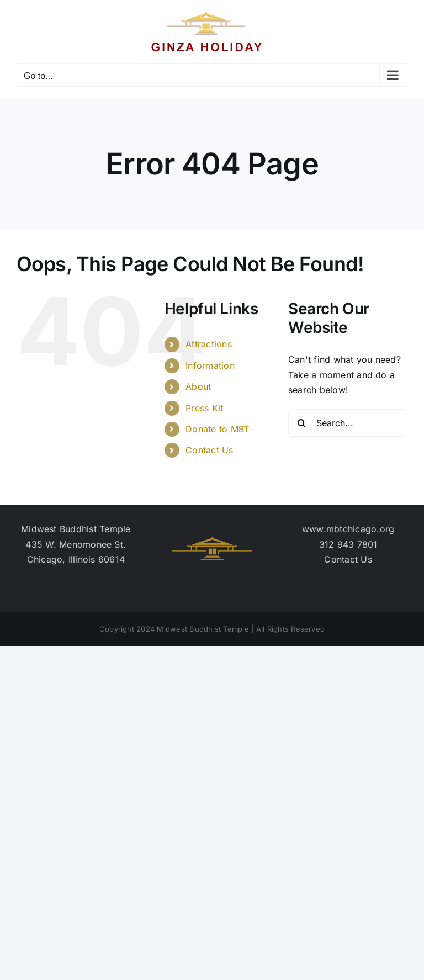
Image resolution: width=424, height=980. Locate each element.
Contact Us (209, 450)
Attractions (209, 344)
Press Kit (204, 408)
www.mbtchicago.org (348, 529)
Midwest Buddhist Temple (76, 529)
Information (210, 365)
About (198, 386)
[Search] (302, 423)
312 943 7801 (348, 544)
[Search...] (348, 423)
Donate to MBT (217, 429)
